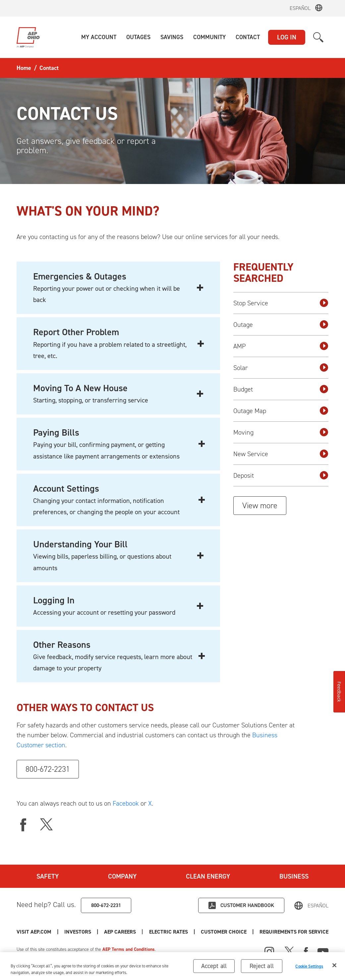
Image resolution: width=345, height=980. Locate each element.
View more (260, 506)
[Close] (334, 967)
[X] (46, 825)
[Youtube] (323, 951)
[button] (99, 37)
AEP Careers (120, 932)
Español (300, 8)
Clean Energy (208, 876)
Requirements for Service (294, 932)
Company (122, 876)
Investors (78, 932)
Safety (48, 876)
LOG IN (287, 37)
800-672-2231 (48, 769)
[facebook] (23, 825)
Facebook (126, 803)
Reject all (262, 968)
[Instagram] (269, 952)
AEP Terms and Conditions (129, 949)
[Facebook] (306, 951)
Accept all (214, 968)
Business (294, 876)
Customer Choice (224, 932)
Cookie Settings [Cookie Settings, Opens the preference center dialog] (309, 968)
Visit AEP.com (34, 932)
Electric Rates (169, 932)
